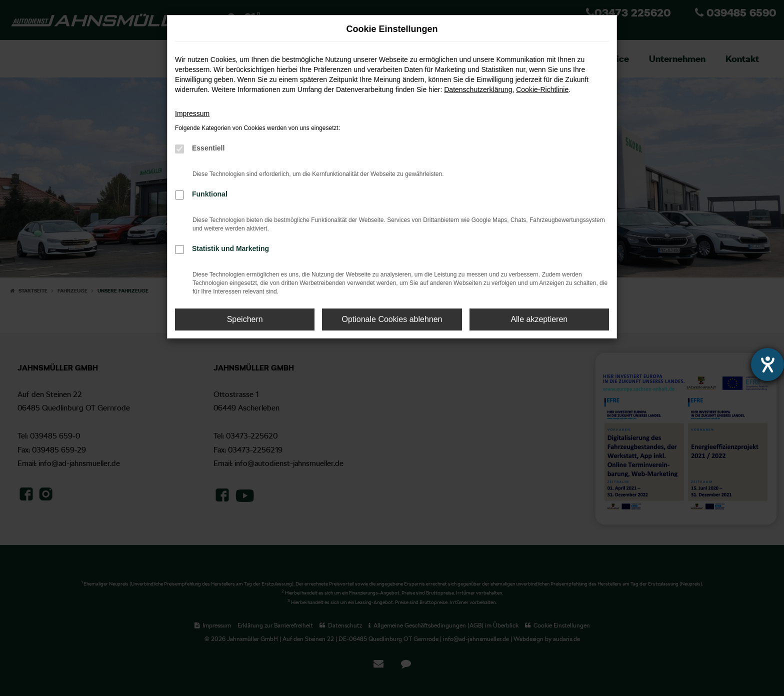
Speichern (245, 319)
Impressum (192, 113)
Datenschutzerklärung (478, 89)
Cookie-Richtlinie (542, 89)
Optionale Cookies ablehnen (392, 319)
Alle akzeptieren (539, 319)
